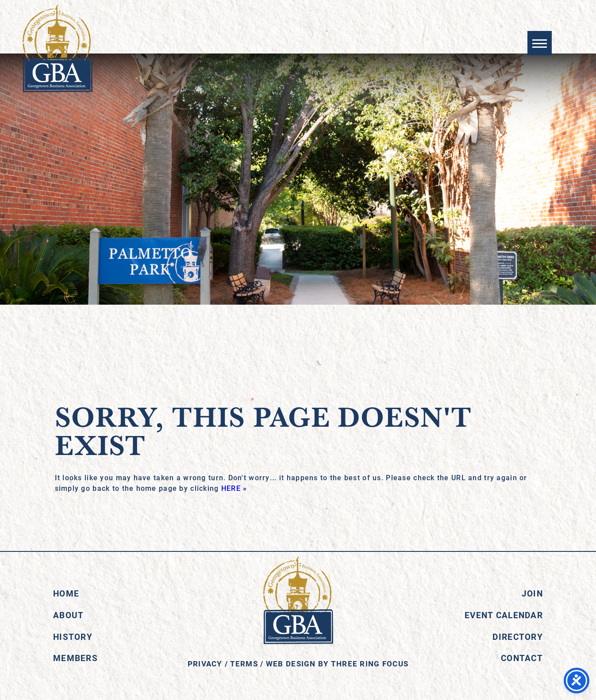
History (73, 637)
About (68, 615)
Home (66, 593)
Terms (244, 664)
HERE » (234, 488)
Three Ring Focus (370, 664)
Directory (518, 637)
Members (75, 658)
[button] (540, 43)
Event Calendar (504, 615)
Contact (522, 658)
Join (532, 593)
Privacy (205, 664)
